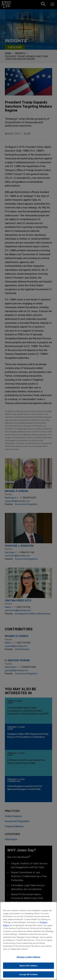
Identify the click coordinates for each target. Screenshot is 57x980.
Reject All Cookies (28, 968)
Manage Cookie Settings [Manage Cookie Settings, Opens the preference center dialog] (29, 960)
